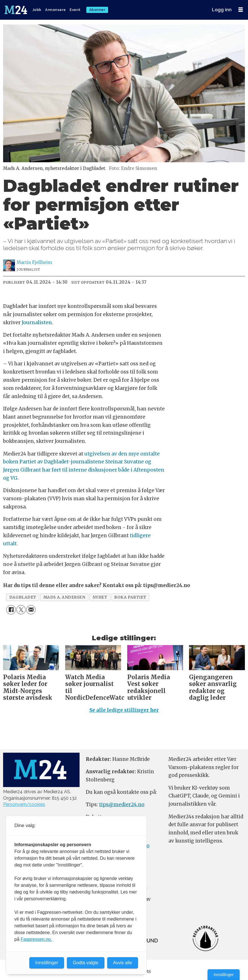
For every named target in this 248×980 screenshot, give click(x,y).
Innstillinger (224, 975)
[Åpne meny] (241, 10)
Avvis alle (123, 963)
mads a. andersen (64, 597)
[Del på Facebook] (11, 610)
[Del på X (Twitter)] (21, 610)
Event (75, 10)
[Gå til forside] (16, 10)
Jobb (37, 10)
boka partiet (130, 597)
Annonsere (56, 10)
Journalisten (37, 323)
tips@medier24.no (122, 805)
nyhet (100, 597)
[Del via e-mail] (31, 610)
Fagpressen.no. (36, 939)
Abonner (97, 10)
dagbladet (23, 597)
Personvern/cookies (24, 804)
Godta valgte (86, 963)
